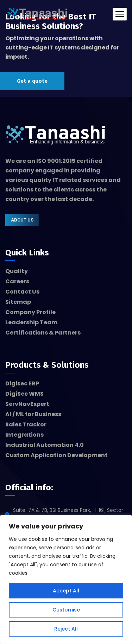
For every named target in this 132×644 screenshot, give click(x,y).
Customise (66, 610)
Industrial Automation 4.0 (45, 445)
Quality (17, 271)
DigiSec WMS (24, 394)
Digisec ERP (22, 383)
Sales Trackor (26, 424)
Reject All (66, 629)
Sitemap (18, 302)
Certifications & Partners (43, 333)
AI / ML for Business (33, 414)
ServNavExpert (27, 404)
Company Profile (30, 312)
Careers (17, 281)
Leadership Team (31, 322)
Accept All (66, 591)
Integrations (24, 435)
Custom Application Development (56, 455)
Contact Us (22, 292)
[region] (66, 579)
